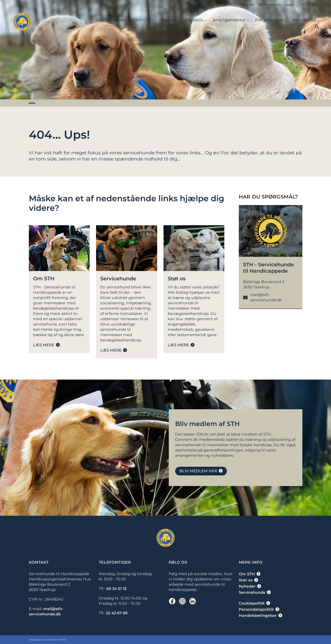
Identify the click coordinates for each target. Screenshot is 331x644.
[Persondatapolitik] (259, 609)
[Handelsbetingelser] (260, 616)
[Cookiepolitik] (254, 603)
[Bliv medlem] (201, 471)
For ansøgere (269, 20)
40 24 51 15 (116, 589)
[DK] (22, 22)
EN (314, 5)
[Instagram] (182, 601)
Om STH (142, 20)
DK (303, 5)
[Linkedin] (193, 601)
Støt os (168, 20)
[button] (317, 27)
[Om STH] (46, 345)
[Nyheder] (250, 586)
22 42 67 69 (117, 613)
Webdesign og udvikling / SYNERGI (48, 640)
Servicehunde (110, 20)
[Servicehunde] (114, 350)
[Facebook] (172, 601)
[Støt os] (181, 345)
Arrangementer (229, 20)
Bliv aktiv (194, 20)
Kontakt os (304, 20)
